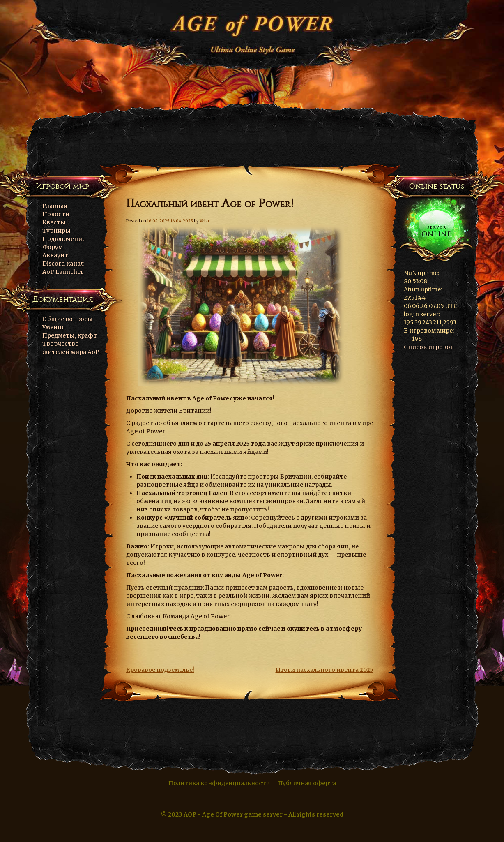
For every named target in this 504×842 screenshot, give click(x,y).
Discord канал (63, 264)
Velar (205, 221)
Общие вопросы (68, 319)
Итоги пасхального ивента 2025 (324, 670)
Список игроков (429, 347)
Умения (54, 327)
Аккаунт (55, 255)
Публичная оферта (307, 783)
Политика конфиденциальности (219, 783)
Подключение (64, 239)
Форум (53, 247)
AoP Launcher (63, 272)
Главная (55, 206)
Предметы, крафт (70, 335)
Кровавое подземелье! (160, 670)
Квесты (54, 222)
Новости (56, 214)
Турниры (56, 231)
